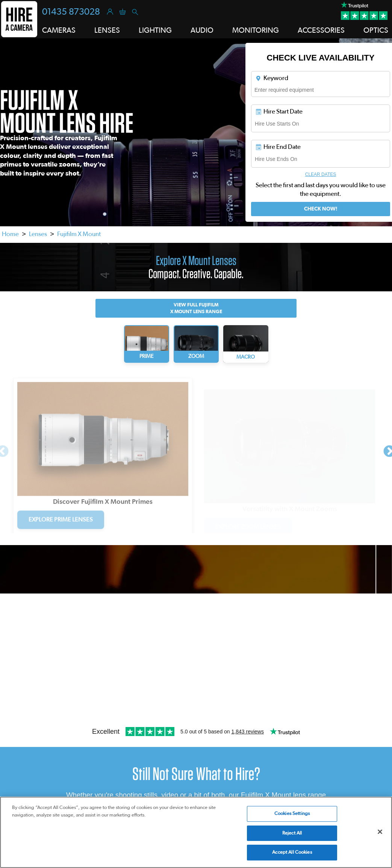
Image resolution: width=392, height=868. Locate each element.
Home (10, 234)
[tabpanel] (103, 450)
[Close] (380, 832)
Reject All (292, 833)
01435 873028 (71, 12)
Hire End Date (278, 147)
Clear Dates (321, 174)
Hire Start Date (279, 112)
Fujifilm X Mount (79, 234)
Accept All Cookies (292, 852)
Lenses (38, 234)
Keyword (272, 78)
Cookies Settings (292, 814)
